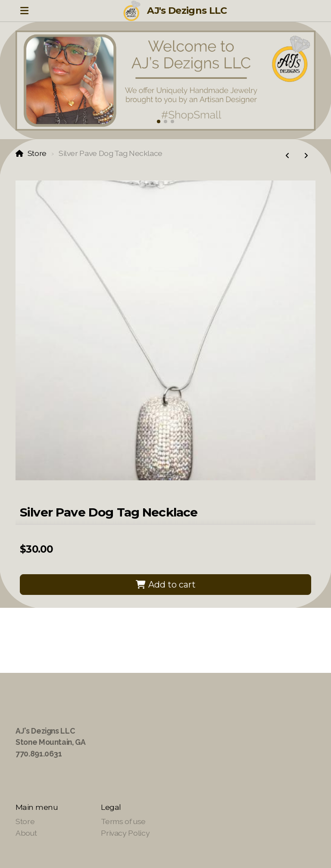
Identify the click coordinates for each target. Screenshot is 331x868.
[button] (159, 121)
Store (37, 153)
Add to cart (165, 585)
